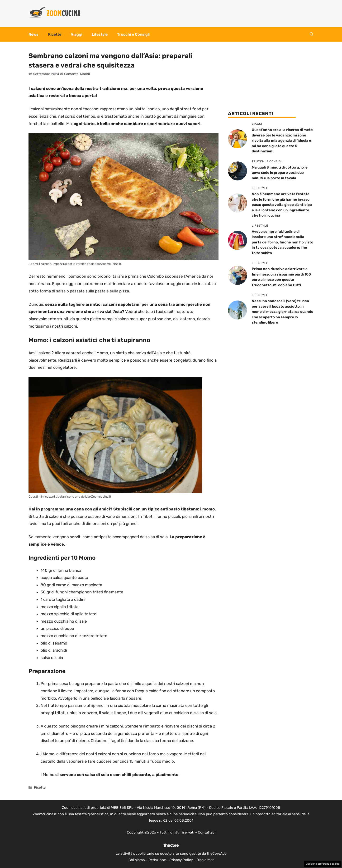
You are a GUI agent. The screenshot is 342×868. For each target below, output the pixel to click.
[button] (312, 34)
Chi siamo (137, 860)
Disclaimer (205, 860)
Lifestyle (100, 34)
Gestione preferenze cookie (323, 864)
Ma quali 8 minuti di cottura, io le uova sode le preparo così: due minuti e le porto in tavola (280, 173)
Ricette (55, 34)
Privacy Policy (181, 860)
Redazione (157, 860)
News (33, 34)
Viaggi (76, 34)
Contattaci (207, 832)
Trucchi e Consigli (133, 34)
